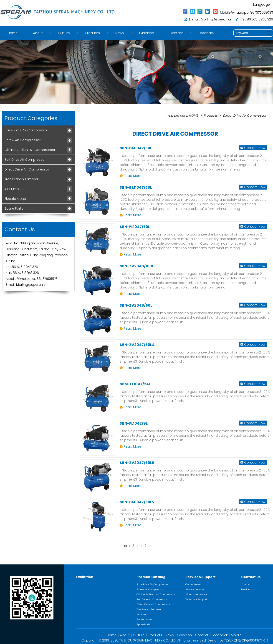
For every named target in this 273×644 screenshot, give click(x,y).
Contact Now (255, 148)
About (38, 33)
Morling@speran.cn (217, 19)
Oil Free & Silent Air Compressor (30, 150)
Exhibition (147, 33)
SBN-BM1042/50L (136, 148)
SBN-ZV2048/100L (137, 266)
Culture (64, 33)
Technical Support (196, 599)
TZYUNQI (231, 640)
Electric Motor (15, 199)
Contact (176, 33)
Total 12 (128, 546)
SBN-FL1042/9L (134, 423)
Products (93, 33)
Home (13, 33)
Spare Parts (14, 208)
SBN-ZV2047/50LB (137, 462)
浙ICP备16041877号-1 (253, 640)
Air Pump (12, 189)
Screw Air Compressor (23, 140)
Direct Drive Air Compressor (27, 169)
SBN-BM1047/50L (136, 187)
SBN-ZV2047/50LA (137, 345)
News (120, 33)
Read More (133, 175)
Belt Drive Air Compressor (25, 160)
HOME (193, 115)
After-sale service (196, 594)
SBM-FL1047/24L (135, 384)
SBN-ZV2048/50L (136, 305)
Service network (195, 589)
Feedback (206, 33)
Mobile (236, 635)
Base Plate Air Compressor (26, 130)
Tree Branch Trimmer (21, 179)
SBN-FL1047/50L (135, 227)
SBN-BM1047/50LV (137, 502)
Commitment (193, 584)
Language (262, 5)
